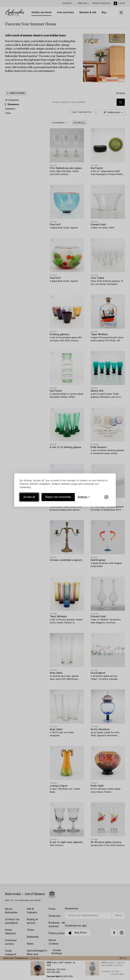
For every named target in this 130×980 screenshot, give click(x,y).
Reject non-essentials (58, 497)
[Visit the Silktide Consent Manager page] (106, 497)
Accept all (29, 497)
